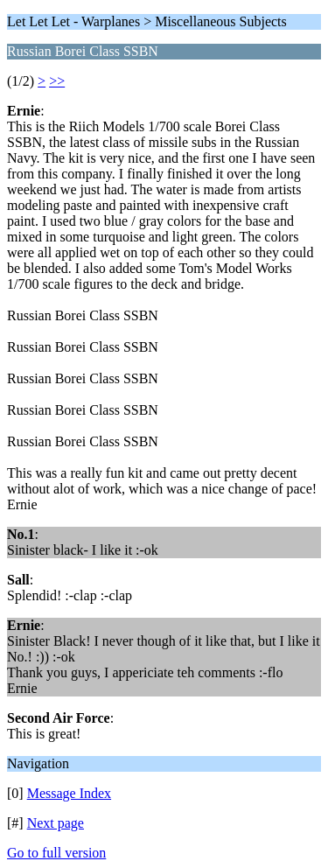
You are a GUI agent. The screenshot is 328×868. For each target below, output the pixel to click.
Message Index (69, 793)
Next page (56, 823)
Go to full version (56, 853)
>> (57, 81)
